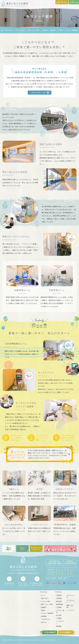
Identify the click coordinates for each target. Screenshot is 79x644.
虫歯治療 (59, 598)
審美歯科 (59, 626)
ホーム (43, 595)
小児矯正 (59, 618)
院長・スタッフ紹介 (47, 604)
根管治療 (59, 601)
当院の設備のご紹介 (39, 93)
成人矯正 (59, 615)
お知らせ (44, 622)
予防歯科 (59, 595)
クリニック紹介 (46, 601)
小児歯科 (59, 607)
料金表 (43, 610)
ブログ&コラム (46, 619)
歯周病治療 (60, 604)
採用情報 (44, 616)
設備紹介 (44, 607)
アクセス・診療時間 (47, 613)
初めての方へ (45, 598)
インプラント (71, 610)
